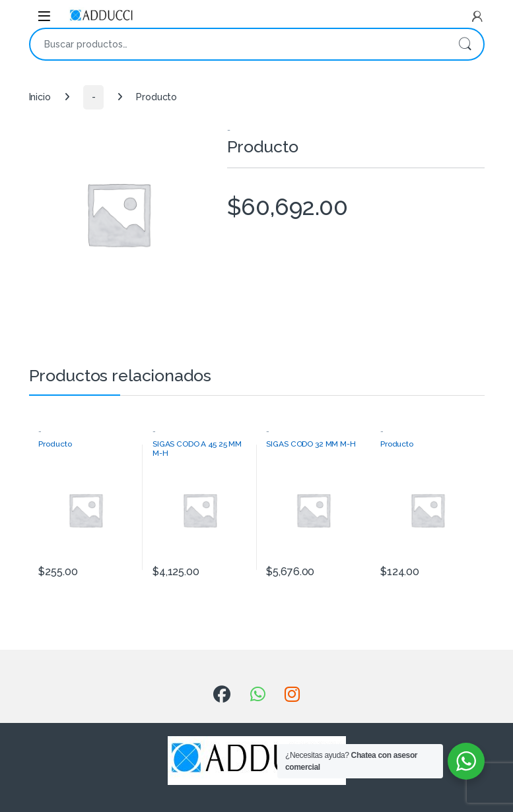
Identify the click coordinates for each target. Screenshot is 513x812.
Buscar (465, 44)
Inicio (40, 97)
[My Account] (477, 16)
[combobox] (238, 44)
